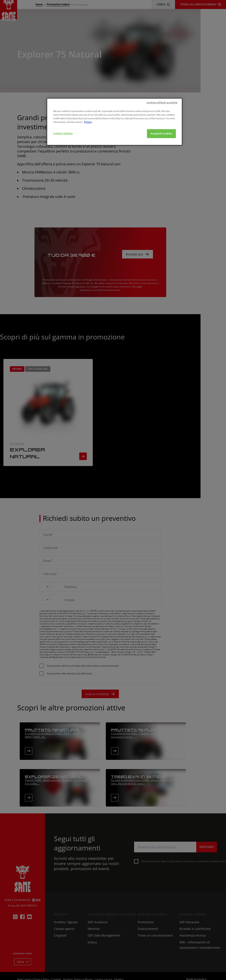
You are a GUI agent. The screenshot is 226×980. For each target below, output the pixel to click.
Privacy (88, 194)
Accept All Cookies (161, 206)
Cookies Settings (63, 205)
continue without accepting (162, 175)
